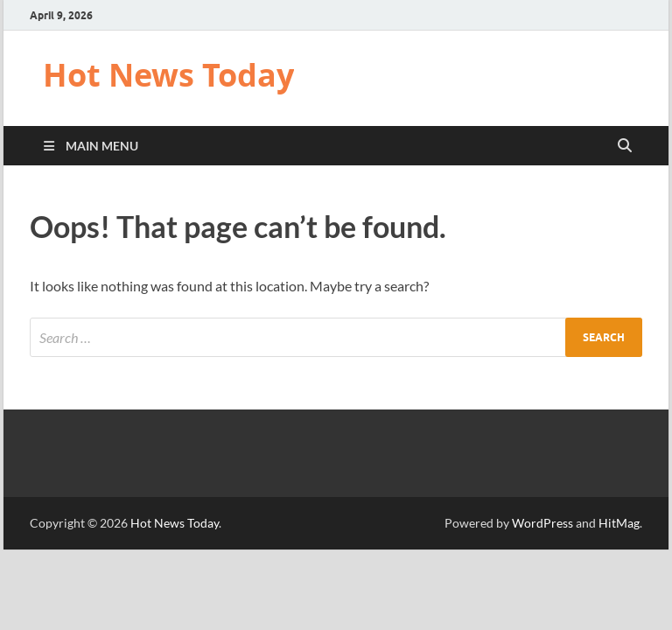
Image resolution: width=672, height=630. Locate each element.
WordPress (542, 523)
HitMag (619, 523)
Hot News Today (168, 75)
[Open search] (625, 146)
